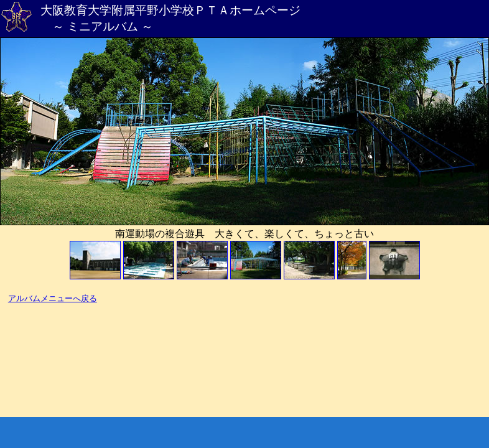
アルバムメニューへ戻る (53, 299)
